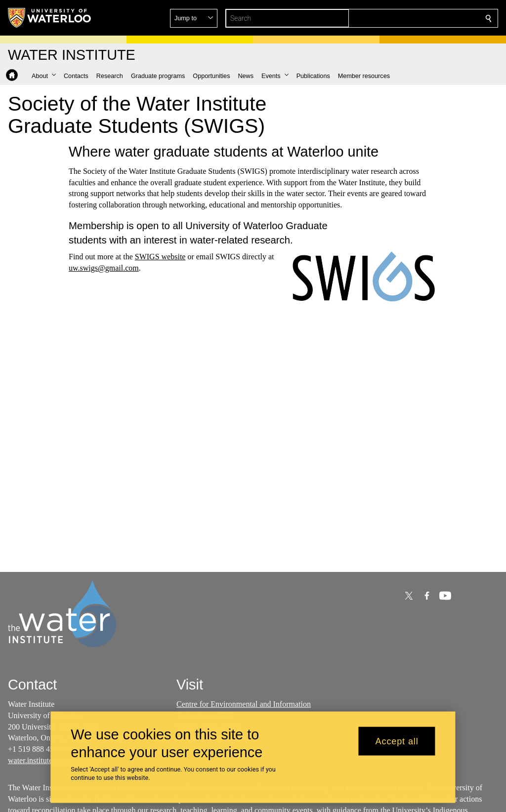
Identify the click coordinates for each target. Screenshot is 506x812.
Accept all (397, 741)
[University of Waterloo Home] (50, 18)
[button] (417, 18)
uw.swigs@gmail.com (104, 268)
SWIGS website (160, 257)
